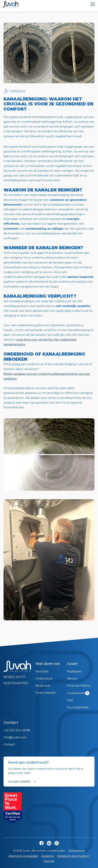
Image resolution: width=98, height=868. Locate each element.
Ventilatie (42, 671)
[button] (92, 4)
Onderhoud (44, 679)
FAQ (70, 700)
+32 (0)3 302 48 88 (17, 730)
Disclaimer (48, 856)
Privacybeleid (77, 851)
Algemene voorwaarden (23, 856)
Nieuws (72, 679)
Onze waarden (46, 693)
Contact (9, 744)
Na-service (43, 686)
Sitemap (49, 861)
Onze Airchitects (79, 686)
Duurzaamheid (78, 707)
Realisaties (74, 671)
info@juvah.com (15, 737)
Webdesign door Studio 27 (73, 856)
